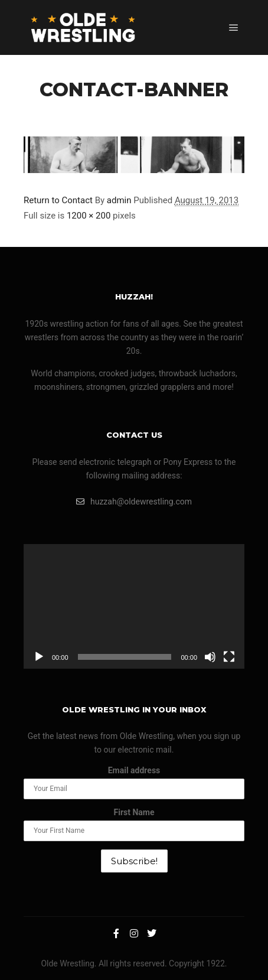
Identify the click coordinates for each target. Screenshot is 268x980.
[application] (134, 606)
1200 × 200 (89, 216)
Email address (134, 770)
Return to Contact (58, 200)
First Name (134, 812)
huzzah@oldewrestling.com (134, 502)
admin (119, 200)
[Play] (39, 657)
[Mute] (210, 657)
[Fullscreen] (229, 657)
